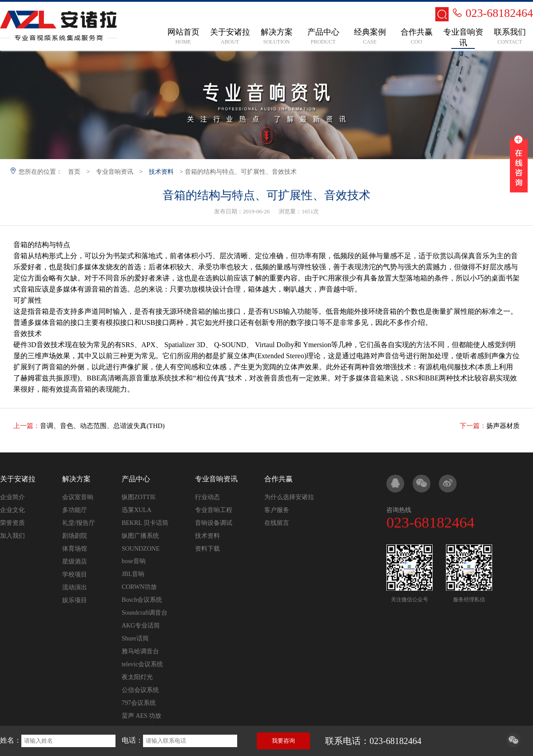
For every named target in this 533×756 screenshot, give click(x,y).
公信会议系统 (140, 690)
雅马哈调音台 (140, 651)
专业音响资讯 (115, 172)
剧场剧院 (75, 536)
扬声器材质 (503, 426)
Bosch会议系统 (142, 600)
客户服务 (277, 510)
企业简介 (12, 497)
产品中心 (136, 479)
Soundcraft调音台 (145, 613)
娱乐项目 (75, 600)
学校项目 (75, 574)
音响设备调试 (214, 523)
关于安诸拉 (18, 479)
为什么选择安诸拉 (289, 497)
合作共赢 (278, 479)
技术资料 (161, 172)
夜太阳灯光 (137, 677)
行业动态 (207, 497)
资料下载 (207, 549)
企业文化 (12, 510)
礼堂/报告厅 (79, 523)
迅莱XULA (137, 510)
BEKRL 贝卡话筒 (145, 523)
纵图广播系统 (140, 536)
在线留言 (277, 523)
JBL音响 (133, 574)
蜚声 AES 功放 (141, 716)
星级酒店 (75, 562)
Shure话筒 (135, 638)
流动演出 (75, 587)
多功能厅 (75, 510)
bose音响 (134, 561)
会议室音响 (78, 497)
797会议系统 (139, 703)
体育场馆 (75, 549)
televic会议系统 (142, 664)
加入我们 (12, 536)
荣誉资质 (12, 523)
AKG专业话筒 (141, 626)
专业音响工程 (214, 510)
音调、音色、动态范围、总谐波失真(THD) (102, 426)
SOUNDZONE (141, 549)
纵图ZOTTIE (139, 497)
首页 (74, 172)
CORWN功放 (139, 587)
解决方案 (76, 479)
